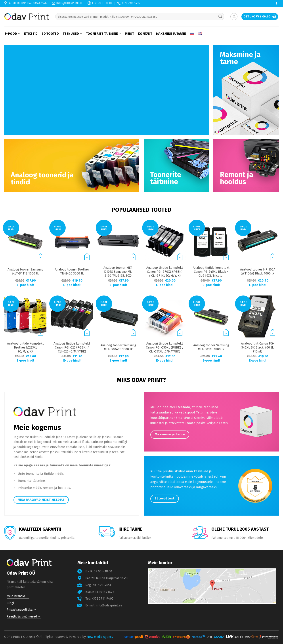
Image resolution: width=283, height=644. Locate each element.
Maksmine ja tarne (171, 34)
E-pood (12, 34)
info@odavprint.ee (109, 605)
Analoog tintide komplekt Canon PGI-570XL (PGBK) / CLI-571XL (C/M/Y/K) (165, 272)
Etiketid (31, 34)
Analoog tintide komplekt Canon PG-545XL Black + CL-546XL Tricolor (211, 272)
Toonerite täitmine (103, 34)
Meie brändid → (18, 596)
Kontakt (145, 34)
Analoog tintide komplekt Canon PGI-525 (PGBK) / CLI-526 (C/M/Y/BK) (72, 348)
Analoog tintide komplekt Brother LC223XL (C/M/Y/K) (25, 348)
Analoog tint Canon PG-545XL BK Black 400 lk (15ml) (258, 348)
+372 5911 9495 (103, 599)
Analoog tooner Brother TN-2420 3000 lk (72, 272)
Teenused (72, 34)
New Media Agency (100, 637)
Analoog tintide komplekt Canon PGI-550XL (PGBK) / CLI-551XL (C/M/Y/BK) (165, 348)
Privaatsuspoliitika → (22, 610)
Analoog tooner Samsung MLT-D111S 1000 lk (25, 272)
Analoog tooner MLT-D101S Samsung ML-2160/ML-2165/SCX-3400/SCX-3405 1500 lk (118, 274)
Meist (129, 34)
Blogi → (12, 603)
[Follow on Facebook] (276, 4)
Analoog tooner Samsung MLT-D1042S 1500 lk (118, 347)
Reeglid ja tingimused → (24, 616)
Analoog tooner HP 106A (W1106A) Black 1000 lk (258, 272)
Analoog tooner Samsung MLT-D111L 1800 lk (211, 347)
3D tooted (50, 34)
